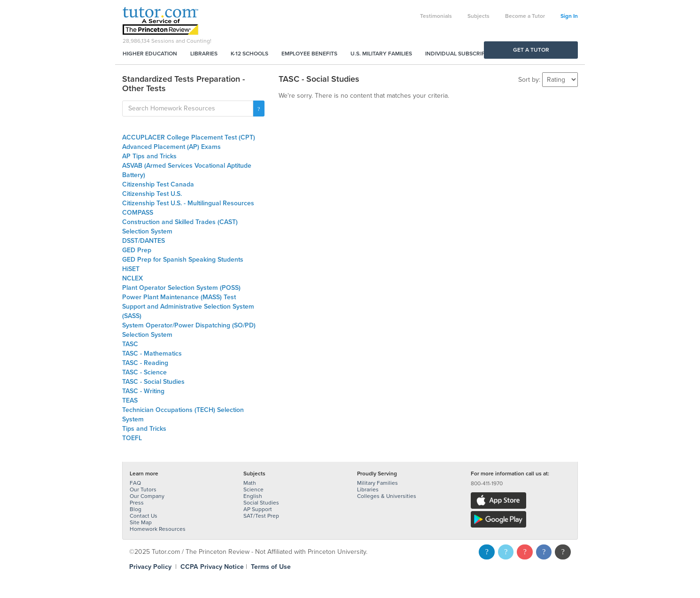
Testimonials (436, 16)
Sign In (569, 16)
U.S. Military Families (381, 54)
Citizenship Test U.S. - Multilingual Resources (188, 203)
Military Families (377, 483)
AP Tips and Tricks (149, 156)
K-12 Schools (249, 54)
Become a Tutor (525, 16)
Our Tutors (143, 489)
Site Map (141, 522)
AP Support (258, 509)
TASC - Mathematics (152, 353)
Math (250, 483)
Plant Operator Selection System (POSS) (181, 288)
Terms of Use (271, 567)
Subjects (478, 16)
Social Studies (261, 503)
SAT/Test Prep (261, 516)
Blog (136, 509)
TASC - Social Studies (153, 382)
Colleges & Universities (387, 496)
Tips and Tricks (144, 429)
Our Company (147, 496)
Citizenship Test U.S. (152, 194)
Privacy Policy (150, 567)
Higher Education (150, 54)
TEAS (130, 400)
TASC (130, 344)
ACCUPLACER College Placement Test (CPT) (189, 137)
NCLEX (132, 278)
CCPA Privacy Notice (212, 567)
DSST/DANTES (144, 241)
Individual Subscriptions (463, 54)
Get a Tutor (531, 50)
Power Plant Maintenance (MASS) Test (179, 297)
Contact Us (144, 516)
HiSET (131, 269)
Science (253, 489)
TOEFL (132, 438)
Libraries (204, 54)
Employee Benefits (309, 54)
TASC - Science (144, 372)
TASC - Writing (143, 391)
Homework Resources (158, 529)
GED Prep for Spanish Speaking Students (183, 260)
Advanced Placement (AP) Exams (171, 147)
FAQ (135, 483)
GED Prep (137, 250)
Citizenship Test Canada (158, 184)
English (253, 496)
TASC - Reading (145, 363)
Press (137, 503)
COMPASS (138, 213)
